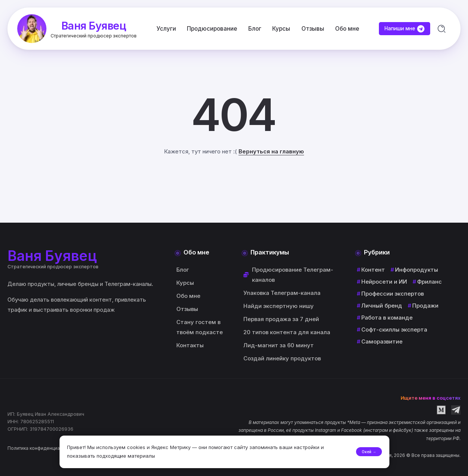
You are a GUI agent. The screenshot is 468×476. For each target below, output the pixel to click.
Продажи (425, 306)
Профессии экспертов (393, 294)
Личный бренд (382, 306)
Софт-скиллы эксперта (394, 330)
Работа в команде (387, 318)
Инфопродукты (417, 270)
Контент (373, 270)
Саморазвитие (382, 342)
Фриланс (429, 282)
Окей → (363, 449)
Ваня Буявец (94, 25)
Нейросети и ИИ (384, 282)
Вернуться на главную (271, 152)
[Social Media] (441, 410)
